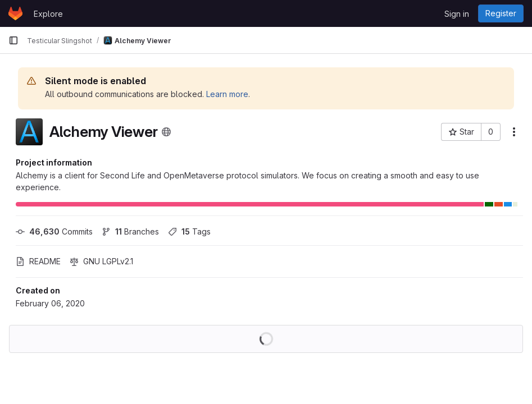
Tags (189, 231)
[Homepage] (15, 13)
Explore (48, 14)
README (38, 261)
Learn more (227, 94)
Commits (54, 231)
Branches (130, 231)
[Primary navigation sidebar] (13, 40)
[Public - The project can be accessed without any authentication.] (166, 132)
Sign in (457, 14)
